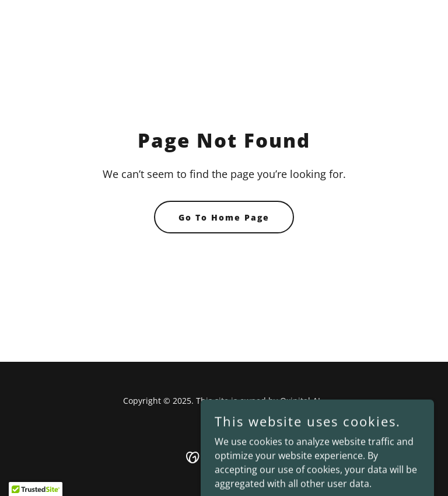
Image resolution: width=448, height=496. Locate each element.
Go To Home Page (224, 217)
